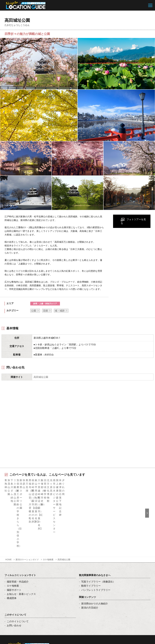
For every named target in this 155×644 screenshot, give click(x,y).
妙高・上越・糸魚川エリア (45, 303)
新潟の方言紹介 (90, 568)
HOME (8, 520)
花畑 (45, 311)
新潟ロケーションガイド (27, 520)
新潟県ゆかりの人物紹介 (95, 564)
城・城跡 (60, 311)
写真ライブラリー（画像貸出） (98, 542)
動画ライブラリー (91, 546)
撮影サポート (14, 550)
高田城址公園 (41, 377)
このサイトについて (18, 582)
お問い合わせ (14, 586)
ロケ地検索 (48, 520)
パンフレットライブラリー (96, 550)
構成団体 (12, 559)
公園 (34, 311)
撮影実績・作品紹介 (18, 542)
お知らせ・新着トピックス (21, 555)
